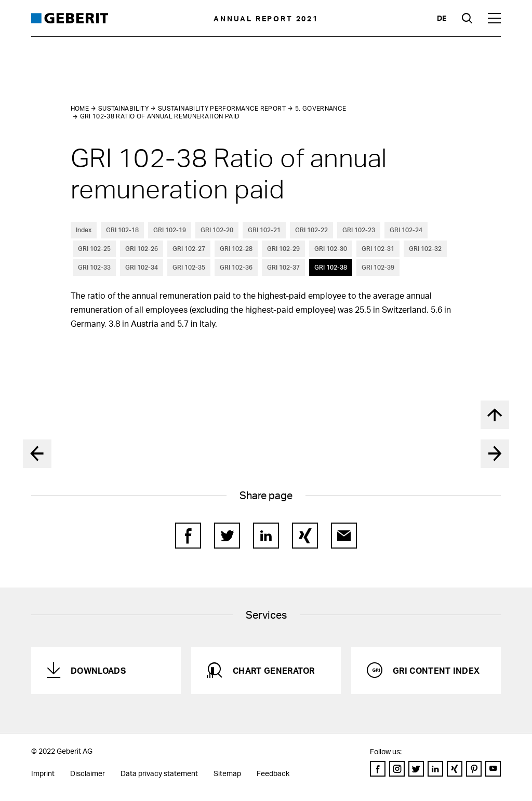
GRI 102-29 (283, 249)
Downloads (98, 670)
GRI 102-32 (425, 249)
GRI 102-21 (264, 230)
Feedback (273, 773)
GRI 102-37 (283, 267)
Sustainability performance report (222, 108)
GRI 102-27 (189, 249)
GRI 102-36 (236, 267)
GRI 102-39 (378, 267)
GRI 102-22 (311, 230)
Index (84, 230)
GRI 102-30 (331, 249)
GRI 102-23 (359, 230)
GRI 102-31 (378, 249)
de (442, 18)
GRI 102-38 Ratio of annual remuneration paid (160, 116)
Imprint (43, 773)
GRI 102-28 (236, 249)
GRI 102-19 (170, 230)
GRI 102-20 (217, 230)
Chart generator (274, 670)
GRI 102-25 (94, 249)
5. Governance (321, 108)
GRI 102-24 (406, 230)
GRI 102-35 (189, 267)
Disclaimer (88, 773)
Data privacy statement (159, 773)
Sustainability (123, 108)
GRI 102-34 (142, 267)
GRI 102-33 (94, 267)
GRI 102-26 (142, 249)
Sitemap (227, 773)
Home (80, 108)
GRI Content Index (436, 670)
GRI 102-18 (122, 230)
